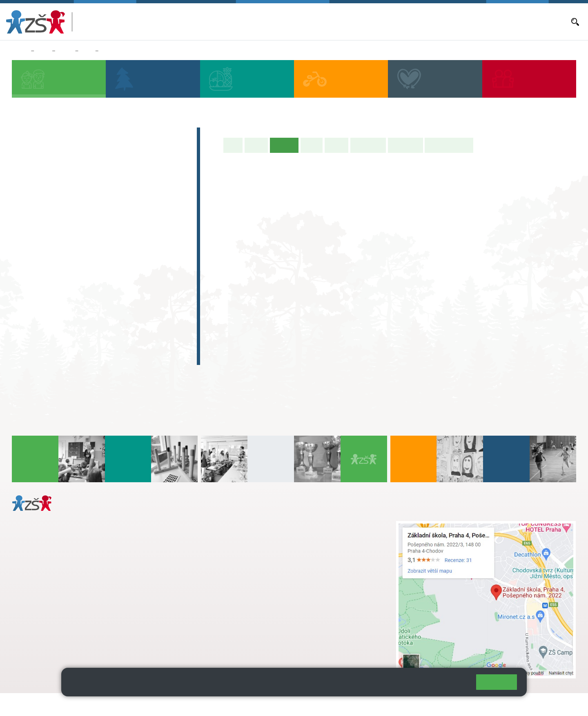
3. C (95, 224)
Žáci (43, 51)
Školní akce (368, 145)
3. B (95, 208)
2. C (62, 224)
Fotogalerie (405, 145)
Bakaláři (306, 22)
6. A (29, 255)
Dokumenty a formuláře (537, 22)
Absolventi (41, 325)
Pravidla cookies (436, 685)
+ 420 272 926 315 (48, 611)
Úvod (233, 145)
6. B (29, 271)
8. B (95, 271)
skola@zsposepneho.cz (253, 551)
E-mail (495, 22)
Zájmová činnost (52, 309)
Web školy (561, 704)
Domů (20, 51)
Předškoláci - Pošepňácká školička (86, 151)
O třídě (256, 145)
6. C (29, 286)
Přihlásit (201, 704)
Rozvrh (337, 145)
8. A (95, 255)
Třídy (65, 51)
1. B (29, 208)
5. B (161, 208)
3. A (87, 51)
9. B (128, 271)
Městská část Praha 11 (41, 644)
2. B (62, 208)
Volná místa (467, 22)
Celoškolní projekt (55, 357)
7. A (62, 255)
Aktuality (383, 22)
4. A (128, 192)
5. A (161, 192)
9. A (128, 255)
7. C (62, 286)
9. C (128, 286)
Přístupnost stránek (246, 704)
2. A (62, 192)
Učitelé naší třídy (449, 145)
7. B (62, 271)
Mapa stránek (165, 704)
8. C (95, 286)
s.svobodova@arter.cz (269, 534)
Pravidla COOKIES (305, 704)
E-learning (40, 341)
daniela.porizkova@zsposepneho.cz (76, 620)
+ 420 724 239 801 (266, 542)
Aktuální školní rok (344, 22)
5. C (161, 224)
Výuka (312, 145)
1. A (29, 192)
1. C (29, 224)
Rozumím (497, 682)
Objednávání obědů (423, 22)
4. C (128, 208)
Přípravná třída (49, 167)
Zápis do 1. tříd (49, 135)
